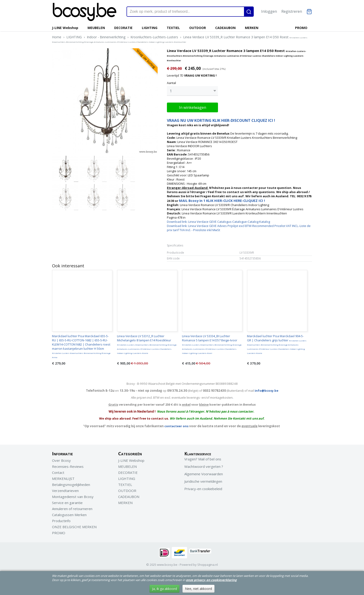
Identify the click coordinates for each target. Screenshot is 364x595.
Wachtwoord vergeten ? (204, 466)
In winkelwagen (193, 107)
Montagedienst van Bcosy (73, 497)
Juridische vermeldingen (203, 481)
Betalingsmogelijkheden (71, 485)
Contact (58, 472)
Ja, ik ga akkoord (164, 589)
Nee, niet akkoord (198, 589)
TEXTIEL (173, 28)
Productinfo (61, 521)
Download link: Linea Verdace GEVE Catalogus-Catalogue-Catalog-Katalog (218, 222)
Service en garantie (67, 503)
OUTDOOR (198, 28)
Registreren (292, 11)
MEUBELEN (96, 28)
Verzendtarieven (65, 491)
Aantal (171, 83)
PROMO (301, 28)
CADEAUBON (225, 28)
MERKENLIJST (63, 479)
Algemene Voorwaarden (204, 474)
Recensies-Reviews (68, 466)
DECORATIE (123, 28)
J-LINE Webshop (65, 28)
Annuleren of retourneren (72, 509)
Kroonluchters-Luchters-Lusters (154, 37)
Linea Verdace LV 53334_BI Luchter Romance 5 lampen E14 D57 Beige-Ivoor (212, 344)
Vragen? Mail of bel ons (203, 459)
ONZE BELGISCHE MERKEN (74, 527)
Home (57, 37)
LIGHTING (150, 28)
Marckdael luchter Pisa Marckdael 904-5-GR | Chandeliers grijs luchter (277, 344)
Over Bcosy (61, 460)
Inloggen (269, 11)
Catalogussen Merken (69, 515)
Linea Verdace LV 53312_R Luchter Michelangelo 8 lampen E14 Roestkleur (147, 344)
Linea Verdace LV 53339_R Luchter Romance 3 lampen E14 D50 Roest (180, 39)
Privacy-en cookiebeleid (203, 489)
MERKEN (252, 28)
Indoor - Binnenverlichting (106, 37)
